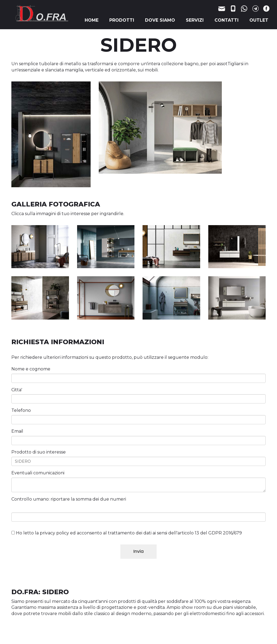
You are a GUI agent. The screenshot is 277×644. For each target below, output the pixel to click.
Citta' (17, 390)
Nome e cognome (31, 369)
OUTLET (259, 20)
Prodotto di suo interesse (39, 452)
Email (17, 431)
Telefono (21, 410)
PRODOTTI (122, 20)
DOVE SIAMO (160, 20)
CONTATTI (227, 20)
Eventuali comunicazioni (38, 473)
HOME (92, 20)
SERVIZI (195, 20)
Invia (138, 551)
